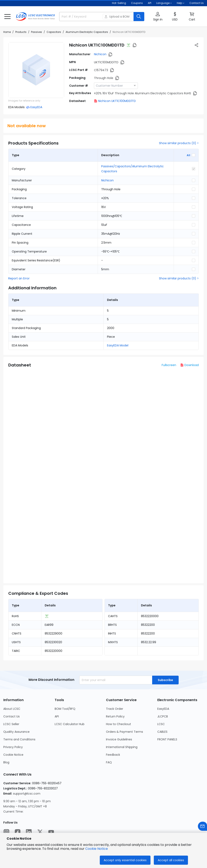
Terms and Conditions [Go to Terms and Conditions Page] (19, 739)
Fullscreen (169, 365)
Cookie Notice (97, 849)
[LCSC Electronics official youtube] (51, 832)
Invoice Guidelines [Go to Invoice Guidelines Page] (119, 739)
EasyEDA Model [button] (118, 345)
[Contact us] (202, 826)
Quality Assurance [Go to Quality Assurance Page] (16, 732)
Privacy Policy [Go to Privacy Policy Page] (13, 747)
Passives (37, 32)
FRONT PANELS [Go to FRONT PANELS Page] (167, 739)
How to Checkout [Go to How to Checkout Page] (119, 724)
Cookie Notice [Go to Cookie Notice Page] (13, 755)
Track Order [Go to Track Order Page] (115, 709)
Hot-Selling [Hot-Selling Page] (119, 3)
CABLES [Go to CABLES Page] (162, 732)
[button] (7, 17)
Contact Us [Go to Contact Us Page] (11, 716)
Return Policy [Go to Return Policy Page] (115, 716)
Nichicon (100, 54)
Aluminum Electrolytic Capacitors (87, 32)
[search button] (139, 17)
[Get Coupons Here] (137, 3)
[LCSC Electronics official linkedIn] (29, 832)
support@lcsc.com (27, 794)
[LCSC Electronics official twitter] (40, 832)
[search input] (79, 17)
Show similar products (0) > (179, 143)
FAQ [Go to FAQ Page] (109, 762)
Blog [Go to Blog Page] (6, 762)
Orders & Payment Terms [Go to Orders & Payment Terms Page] (125, 732)
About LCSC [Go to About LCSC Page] (12, 709)
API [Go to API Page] (57, 716)
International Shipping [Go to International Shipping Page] (122, 747)
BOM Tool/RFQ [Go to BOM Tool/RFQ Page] (65, 709)
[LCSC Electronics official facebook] (18, 832)
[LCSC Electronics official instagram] (6, 832)
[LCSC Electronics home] (35, 17)
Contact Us (197, 3)
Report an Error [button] (19, 278)
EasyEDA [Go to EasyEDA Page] (163, 709)
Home (7, 32)
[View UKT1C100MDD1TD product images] (36, 70)
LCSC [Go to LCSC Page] (161, 724)
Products (21, 32)
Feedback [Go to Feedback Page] (113, 755)
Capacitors (54, 32)
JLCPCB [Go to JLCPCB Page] (163, 716)
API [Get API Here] (150, 3)
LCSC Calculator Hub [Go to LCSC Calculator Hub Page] (70, 724)
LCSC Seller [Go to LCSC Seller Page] (11, 724)
